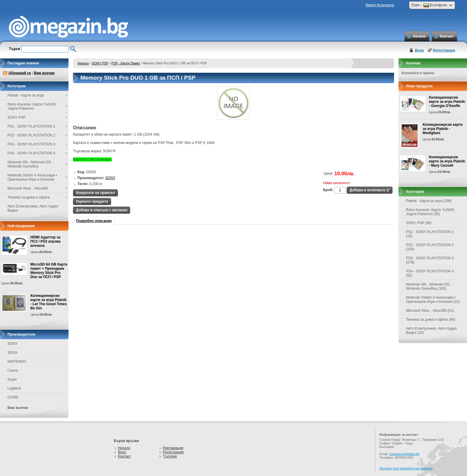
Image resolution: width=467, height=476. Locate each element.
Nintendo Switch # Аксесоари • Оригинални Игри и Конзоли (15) (433, 300)
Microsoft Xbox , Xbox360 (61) (430, 311)
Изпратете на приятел (95, 193)
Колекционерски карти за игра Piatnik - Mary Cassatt (447, 161)
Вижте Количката (380, 5)
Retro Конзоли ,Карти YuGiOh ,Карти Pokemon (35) (430, 212)
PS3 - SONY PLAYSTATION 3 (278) (430, 260)
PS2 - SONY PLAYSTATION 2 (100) (430, 247)
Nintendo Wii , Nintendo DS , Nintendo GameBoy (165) (429, 286)
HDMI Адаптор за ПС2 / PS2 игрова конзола (45, 241)
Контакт (447, 36)
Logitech (14, 388)
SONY (13, 344)
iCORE (13, 397)
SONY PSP (100, 63)
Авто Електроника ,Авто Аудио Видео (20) (431, 331)
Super (12, 379)
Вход (419, 50)
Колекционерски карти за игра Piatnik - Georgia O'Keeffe (447, 102)
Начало (419, 36)
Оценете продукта (92, 201)
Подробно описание (94, 221)
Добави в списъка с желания (102, 210)
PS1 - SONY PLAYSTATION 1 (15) (430, 234)
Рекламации (173, 448)
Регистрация (444, 50)
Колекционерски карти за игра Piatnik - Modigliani (443, 129)
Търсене (170, 456)
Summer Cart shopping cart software (406, 468)
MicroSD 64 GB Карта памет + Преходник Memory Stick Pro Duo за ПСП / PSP (49, 271)
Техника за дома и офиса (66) (431, 320)
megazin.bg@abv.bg (404, 454)
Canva (13, 370)
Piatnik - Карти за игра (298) (429, 201)
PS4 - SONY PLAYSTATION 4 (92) (430, 273)
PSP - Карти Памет (126, 63)
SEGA (12, 353)
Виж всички (44, 73)
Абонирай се (20, 73)
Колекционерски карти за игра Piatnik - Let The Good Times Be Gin (49, 302)
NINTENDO (17, 362)
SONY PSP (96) (419, 223)
